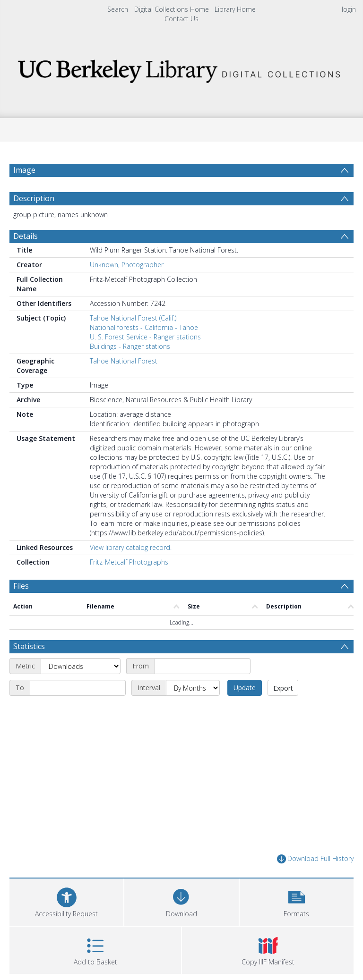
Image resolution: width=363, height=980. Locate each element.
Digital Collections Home (172, 9)
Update (245, 688)
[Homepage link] (181, 69)
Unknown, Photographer (127, 265)
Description (34, 198)
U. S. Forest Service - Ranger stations (145, 337)
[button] (297, 901)
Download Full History (315, 859)
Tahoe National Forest (124, 361)
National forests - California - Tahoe (144, 327)
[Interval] (193, 688)
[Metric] (81, 666)
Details (26, 236)
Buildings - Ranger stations (130, 346)
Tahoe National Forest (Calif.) (133, 318)
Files (21, 586)
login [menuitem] (349, 9)
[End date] (78, 688)
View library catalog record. (131, 547)
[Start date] (203, 666)
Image (24, 170)
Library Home (235, 9)
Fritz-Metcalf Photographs (129, 562)
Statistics (29, 646)
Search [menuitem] (118, 9)
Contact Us (181, 19)
